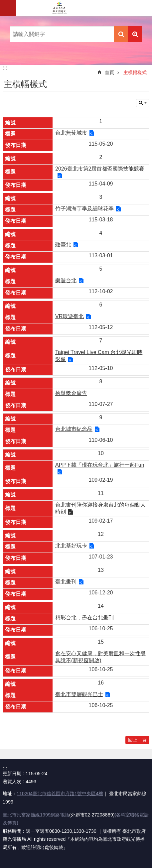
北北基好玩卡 (71, 546)
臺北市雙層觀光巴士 (79, 694)
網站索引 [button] (8, 8)
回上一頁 (137, 740)
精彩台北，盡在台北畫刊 (84, 618)
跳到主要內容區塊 (3, 3)
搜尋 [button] (121, 34)
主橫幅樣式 (135, 72)
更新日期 (12, 774)
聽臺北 (63, 245)
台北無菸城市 (71, 133)
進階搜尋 (135, 34)
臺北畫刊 (66, 582)
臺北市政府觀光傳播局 (59, 8)
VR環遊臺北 (70, 316)
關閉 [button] (143, 103)
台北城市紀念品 (74, 429)
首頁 (109, 72)
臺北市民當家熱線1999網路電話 (36, 815)
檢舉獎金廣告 (71, 393)
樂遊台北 (66, 280)
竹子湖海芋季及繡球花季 (84, 209)
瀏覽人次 (12, 782)
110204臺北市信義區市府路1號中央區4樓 (60, 794)
